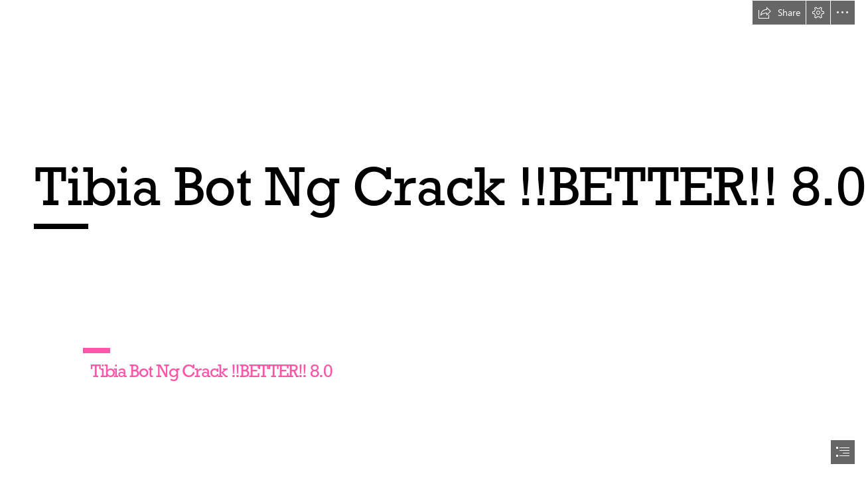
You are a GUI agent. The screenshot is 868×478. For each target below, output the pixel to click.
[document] (434, 239)
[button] (779, 13)
